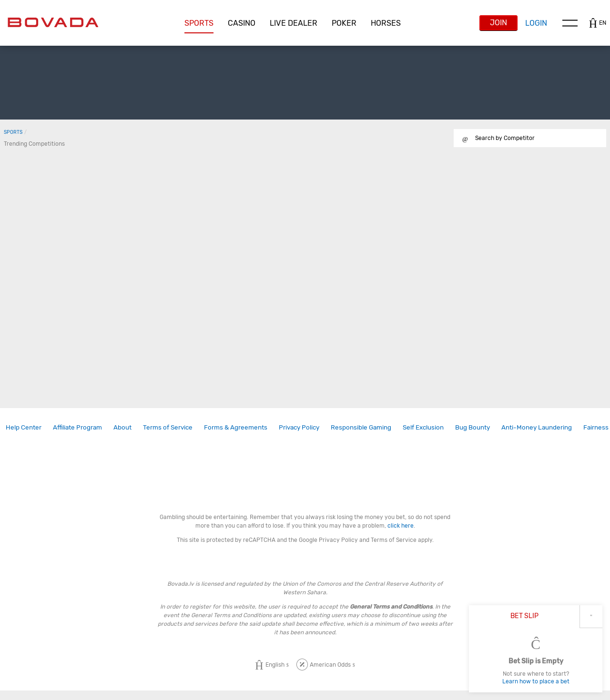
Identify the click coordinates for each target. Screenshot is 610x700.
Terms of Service (168, 427)
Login (536, 23)
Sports (199, 23)
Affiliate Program (77, 427)
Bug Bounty (473, 427)
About (122, 427)
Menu (570, 23)
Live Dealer (294, 23)
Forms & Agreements (236, 427)
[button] (199, 23)
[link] (24, 427)
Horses (386, 23)
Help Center (24, 427)
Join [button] (498, 23)
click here (401, 526)
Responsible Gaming (361, 427)
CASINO (242, 23)
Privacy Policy (299, 427)
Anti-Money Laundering (537, 427)
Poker (344, 23)
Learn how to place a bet (536, 681)
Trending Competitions (34, 144)
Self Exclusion (423, 427)
